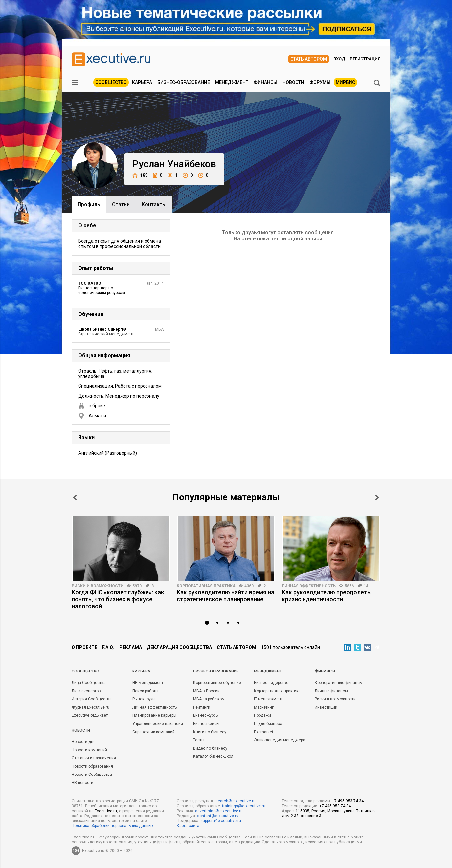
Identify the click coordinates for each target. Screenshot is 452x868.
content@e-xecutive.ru (218, 816)
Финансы (265, 82)
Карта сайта (188, 826)
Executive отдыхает (90, 715)
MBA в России (206, 691)
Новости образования (92, 766)
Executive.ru (106, 811)
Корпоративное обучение (217, 683)
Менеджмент (232, 82)
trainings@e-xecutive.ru (244, 806)
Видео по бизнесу (210, 748)
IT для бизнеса (268, 724)
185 (140, 175)
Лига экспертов (86, 691)
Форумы (320, 82)
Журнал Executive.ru (90, 707)
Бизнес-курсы (206, 715)
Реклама (131, 647)
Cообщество (85, 671)
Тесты (199, 740)
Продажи (262, 715)
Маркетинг (264, 707)
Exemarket (264, 732)
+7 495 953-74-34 (348, 801)
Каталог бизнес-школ (213, 756)
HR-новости (82, 783)
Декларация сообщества (179, 647)
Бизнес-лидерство (271, 683)
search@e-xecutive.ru (236, 801)
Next (377, 497)
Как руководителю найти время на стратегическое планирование (226, 596)
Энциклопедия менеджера (280, 740)
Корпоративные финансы (339, 683)
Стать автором (309, 59)
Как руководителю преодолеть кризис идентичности (326, 596)
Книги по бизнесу (210, 732)
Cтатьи (121, 205)
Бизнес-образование (184, 82)
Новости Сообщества (92, 775)
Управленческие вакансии (158, 724)
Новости (293, 82)
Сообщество (111, 82)
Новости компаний (89, 750)
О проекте (84, 647)
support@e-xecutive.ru (221, 821)
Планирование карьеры (154, 715)
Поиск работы (145, 691)
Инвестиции (326, 707)
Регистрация (365, 59)
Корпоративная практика (206, 586)
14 (366, 586)
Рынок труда (144, 699)
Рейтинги (202, 707)
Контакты (154, 205)
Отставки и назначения (94, 758)
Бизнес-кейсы (206, 724)
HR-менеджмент (148, 683)
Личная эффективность (309, 586)
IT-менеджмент (268, 699)
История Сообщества (92, 699)
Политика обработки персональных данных (113, 826)
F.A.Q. (108, 647)
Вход (339, 59)
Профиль (89, 205)
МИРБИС (345, 82)
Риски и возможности (98, 586)
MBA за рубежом (209, 699)
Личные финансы (331, 691)
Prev (75, 497)
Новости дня (84, 742)
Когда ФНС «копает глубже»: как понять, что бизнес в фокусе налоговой (118, 599)
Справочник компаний (154, 732)
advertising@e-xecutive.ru (219, 811)
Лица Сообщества (89, 683)
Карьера (142, 82)
